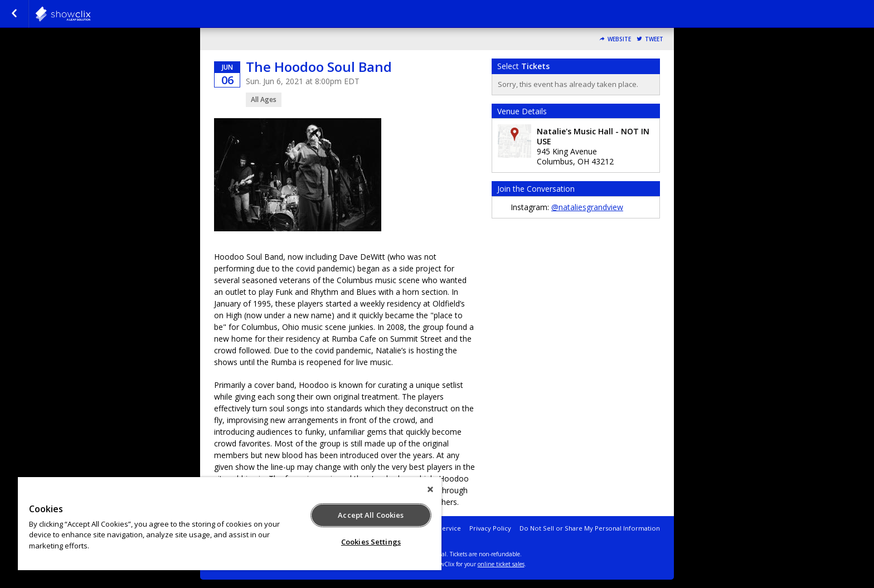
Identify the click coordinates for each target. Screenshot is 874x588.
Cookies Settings (371, 542)
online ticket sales (501, 564)
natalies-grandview (90, 14)
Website (619, 39)
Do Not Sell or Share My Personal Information (590, 528)
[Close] (430, 489)
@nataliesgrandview (587, 207)
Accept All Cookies (371, 515)
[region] (230, 524)
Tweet (654, 39)
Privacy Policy (490, 528)
